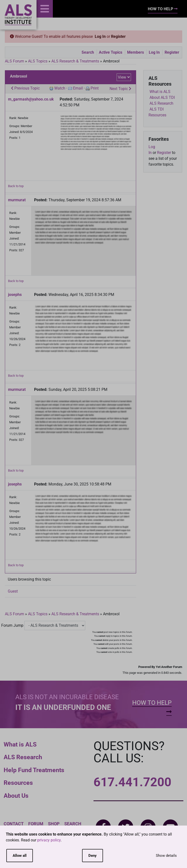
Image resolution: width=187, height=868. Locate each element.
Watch (60, 88)
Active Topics (111, 52)
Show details (166, 856)
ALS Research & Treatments (75, 61)
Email (78, 88)
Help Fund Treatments (34, 770)
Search (88, 52)
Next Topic (120, 89)
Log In (100, 36)
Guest (13, 591)
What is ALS (20, 744)
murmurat (17, 200)
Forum (36, 824)
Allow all (20, 856)
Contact (14, 824)
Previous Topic (25, 88)
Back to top (16, 186)
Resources (18, 783)
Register (118, 36)
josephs (15, 295)
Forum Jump (12, 625)
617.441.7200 (132, 782)
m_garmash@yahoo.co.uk (31, 99)
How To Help (163, 9)
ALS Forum (15, 61)
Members (136, 52)
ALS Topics (38, 61)
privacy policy (49, 840)
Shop (54, 824)
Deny (93, 856)
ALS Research (23, 757)
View (122, 77)
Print (95, 88)
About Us (16, 796)
